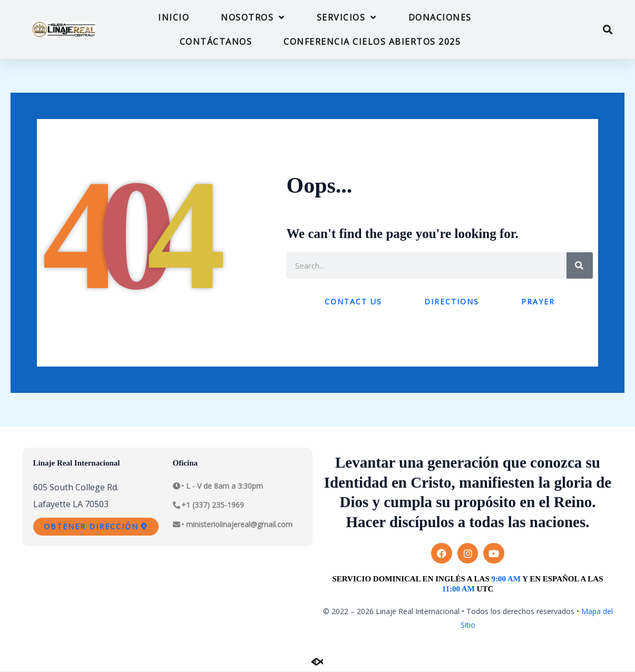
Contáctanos (216, 42)
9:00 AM (506, 579)
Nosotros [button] (253, 17)
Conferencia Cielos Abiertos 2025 (372, 42)
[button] (608, 30)
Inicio (174, 17)
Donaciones (440, 17)
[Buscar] (580, 265)
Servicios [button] (347, 17)
